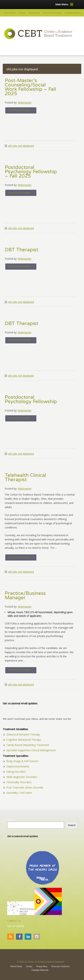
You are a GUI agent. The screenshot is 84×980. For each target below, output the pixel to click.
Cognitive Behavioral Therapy (24, 740)
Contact (22, 13)
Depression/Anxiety (18, 766)
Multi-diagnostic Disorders (22, 777)
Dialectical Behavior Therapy (23, 734)
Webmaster (25, 103)
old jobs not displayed (21, 146)
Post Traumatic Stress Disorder (25, 787)
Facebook (19, 937)
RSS (11, 937)
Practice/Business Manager (25, 596)
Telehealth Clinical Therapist (25, 478)
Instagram (37, 937)
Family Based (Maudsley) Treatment (28, 745)
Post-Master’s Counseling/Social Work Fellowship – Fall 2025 (30, 87)
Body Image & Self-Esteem (22, 761)
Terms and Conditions (52, 13)
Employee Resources (73, 13)
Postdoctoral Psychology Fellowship (31, 399)
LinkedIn (28, 937)
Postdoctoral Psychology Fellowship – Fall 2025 (31, 172)
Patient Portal (10, 13)
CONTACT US (14, 921)
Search (11, 820)
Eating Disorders (16, 772)
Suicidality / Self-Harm (19, 793)
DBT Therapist (21, 250)
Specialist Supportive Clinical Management (31, 750)
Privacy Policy (34, 13)
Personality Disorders (19, 782)
